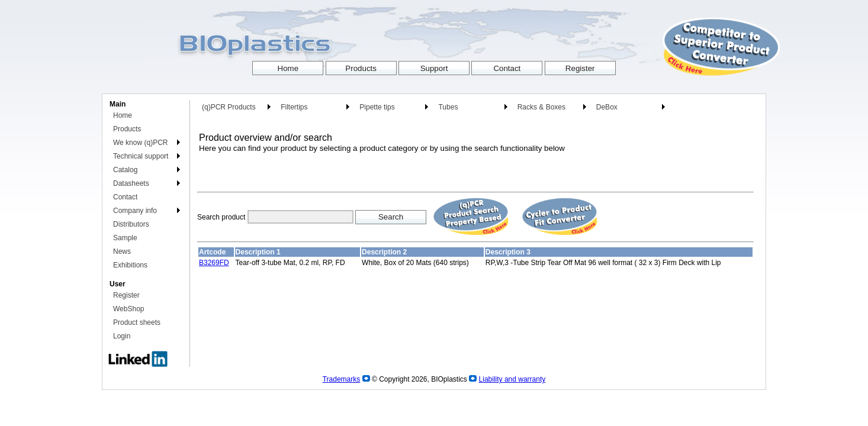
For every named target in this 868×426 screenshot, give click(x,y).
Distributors (131, 224)
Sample (125, 238)
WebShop (128, 309)
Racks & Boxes (541, 107)
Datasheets (131, 183)
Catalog (125, 170)
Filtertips (294, 107)
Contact (125, 197)
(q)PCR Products (229, 107)
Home (123, 115)
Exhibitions (130, 265)
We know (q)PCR (140, 143)
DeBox (607, 107)
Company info (135, 211)
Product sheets (137, 322)
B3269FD (214, 263)
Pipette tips (377, 107)
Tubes (448, 107)
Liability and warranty (512, 379)
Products (127, 129)
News (122, 251)
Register (126, 295)
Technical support (141, 156)
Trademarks (342, 379)
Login (122, 336)
